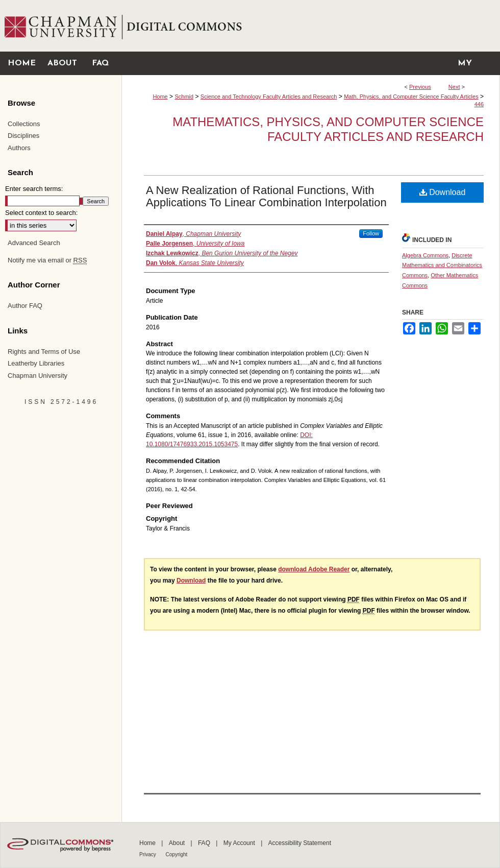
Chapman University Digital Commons (310, 26)
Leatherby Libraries (36, 363)
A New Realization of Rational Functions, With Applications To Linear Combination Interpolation (266, 196)
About (178, 843)
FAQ (205, 843)
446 (479, 104)
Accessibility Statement (300, 843)
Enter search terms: (34, 189)
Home (160, 97)
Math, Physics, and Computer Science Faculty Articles (411, 97)
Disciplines (23, 136)
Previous (420, 87)
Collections (24, 124)
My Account (240, 843)
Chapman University (37, 376)
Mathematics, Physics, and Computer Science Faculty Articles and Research (328, 129)
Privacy (148, 854)
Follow (371, 233)
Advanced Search (34, 243)
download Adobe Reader (314, 569)
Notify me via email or (47, 260)
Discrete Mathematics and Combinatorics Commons (442, 266)
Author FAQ (25, 306)
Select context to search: (41, 213)
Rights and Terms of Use (44, 352)
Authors (19, 148)
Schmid (184, 97)
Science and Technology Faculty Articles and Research (269, 97)
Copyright (177, 854)
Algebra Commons (425, 255)
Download (443, 192)
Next (454, 87)
